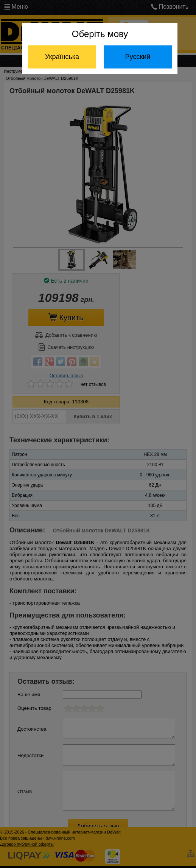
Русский (138, 57)
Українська (62, 57)
